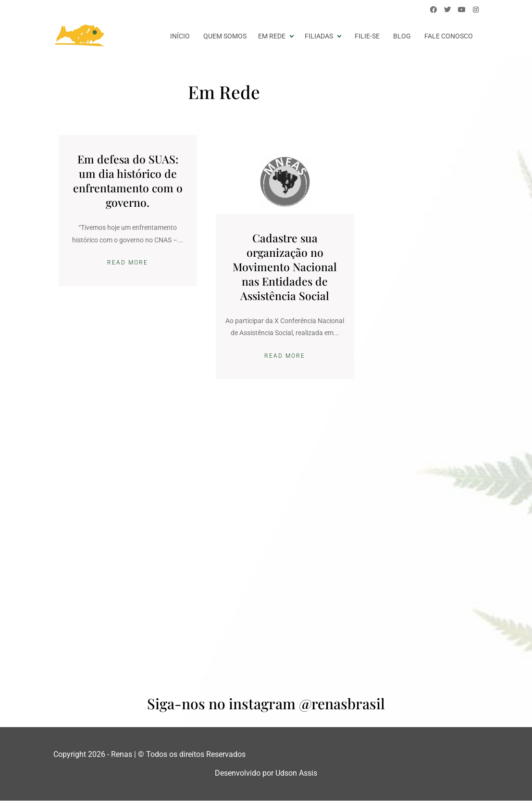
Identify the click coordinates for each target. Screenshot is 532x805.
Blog (402, 36)
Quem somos (225, 36)
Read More (121, 275)
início (180, 36)
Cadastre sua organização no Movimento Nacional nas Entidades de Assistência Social (266, 259)
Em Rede (272, 36)
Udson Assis (296, 777)
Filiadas (319, 36)
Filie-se (367, 36)
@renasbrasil (342, 708)
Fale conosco (449, 36)
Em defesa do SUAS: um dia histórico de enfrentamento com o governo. (121, 181)
